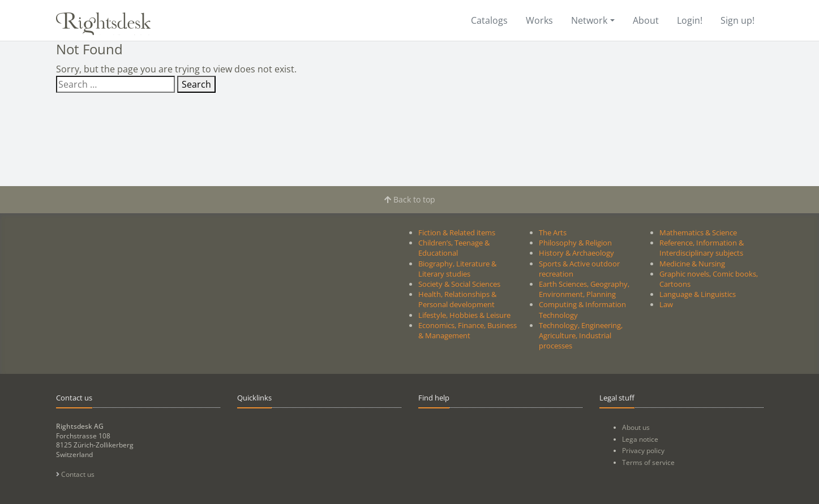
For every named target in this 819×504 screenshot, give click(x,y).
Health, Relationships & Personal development (457, 299)
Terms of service (648, 462)
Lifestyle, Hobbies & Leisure (464, 315)
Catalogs (489, 20)
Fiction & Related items (457, 232)
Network (589, 20)
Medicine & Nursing (692, 264)
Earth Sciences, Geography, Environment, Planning (584, 289)
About (646, 20)
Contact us (75, 474)
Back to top (410, 199)
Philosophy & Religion (575, 243)
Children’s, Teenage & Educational (454, 248)
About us (636, 427)
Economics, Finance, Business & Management (468, 330)
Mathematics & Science (698, 232)
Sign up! (737, 20)
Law (666, 304)
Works (539, 20)
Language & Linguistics (698, 294)
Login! (690, 20)
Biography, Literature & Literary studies (457, 269)
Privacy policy (643, 451)
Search (196, 84)
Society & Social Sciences (459, 284)
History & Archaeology (576, 253)
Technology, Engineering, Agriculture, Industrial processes (581, 335)
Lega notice (640, 439)
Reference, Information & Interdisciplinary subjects (702, 248)
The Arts (553, 232)
